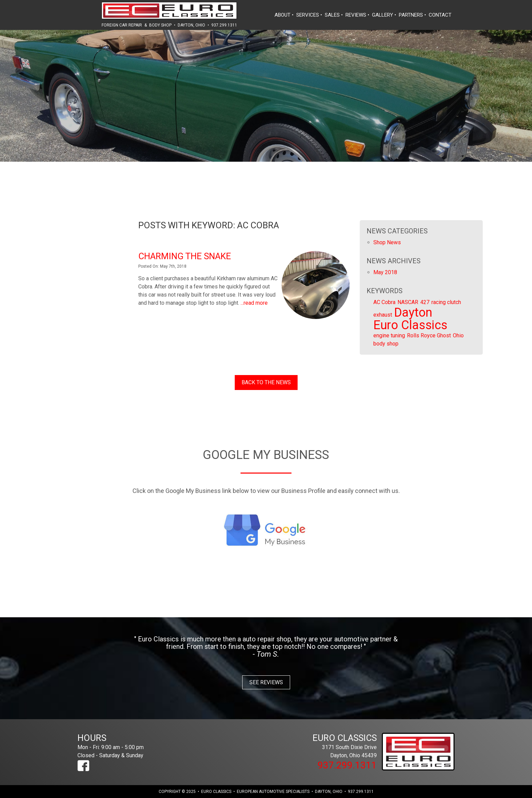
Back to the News (266, 382)
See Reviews (266, 682)
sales (332, 15)
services (308, 15)
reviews (356, 15)
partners (411, 15)
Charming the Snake (185, 256)
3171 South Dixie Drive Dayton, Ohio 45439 (331, 746)
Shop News (387, 242)
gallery (383, 15)
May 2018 (385, 272)
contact (440, 15)
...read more (254, 303)
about (282, 15)
